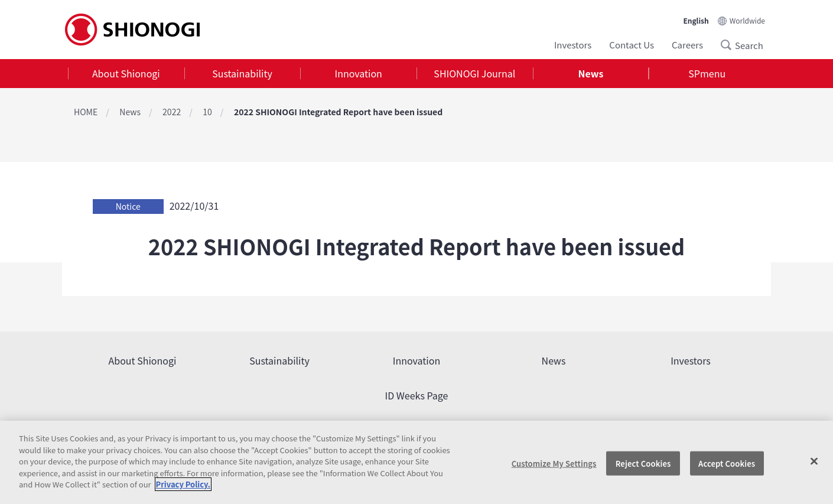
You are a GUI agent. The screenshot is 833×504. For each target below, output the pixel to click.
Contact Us (632, 45)
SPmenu (707, 73)
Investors (573, 45)
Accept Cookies (727, 463)
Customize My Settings (554, 463)
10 (207, 112)
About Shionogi (126, 73)
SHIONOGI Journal (474, 73)
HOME (86, 112)
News (591, 73)
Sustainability (242, 73)
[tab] (126, 74)
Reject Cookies (643, 463)
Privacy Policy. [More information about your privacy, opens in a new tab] (183, 484)
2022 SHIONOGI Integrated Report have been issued (338, 112)
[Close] (814, 461)
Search (730, 45)
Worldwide (747, 20)
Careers (687, 45)
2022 (172, 112)
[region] (416, 462)
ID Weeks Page (417, 395)
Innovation (359, 73)
